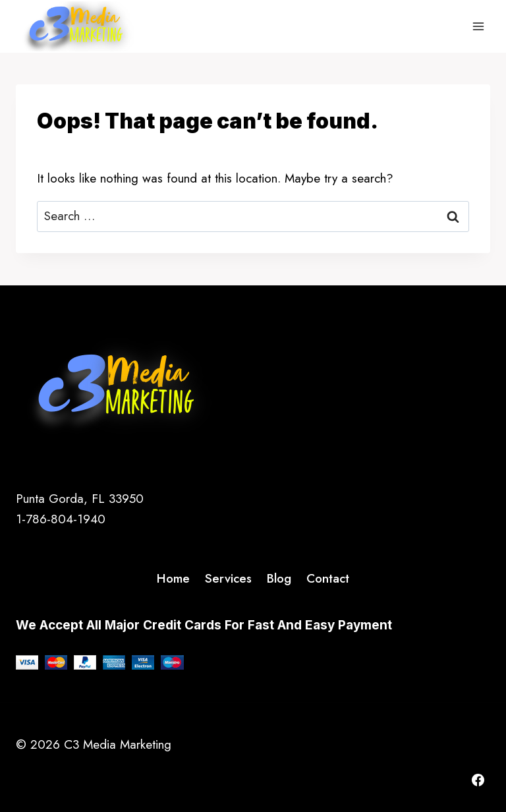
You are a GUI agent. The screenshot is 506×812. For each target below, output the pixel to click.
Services (228, 578)
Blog (279, 578)
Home (173, 578)
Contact (328, 578)
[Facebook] (478, 780)
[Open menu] (478, 26)
